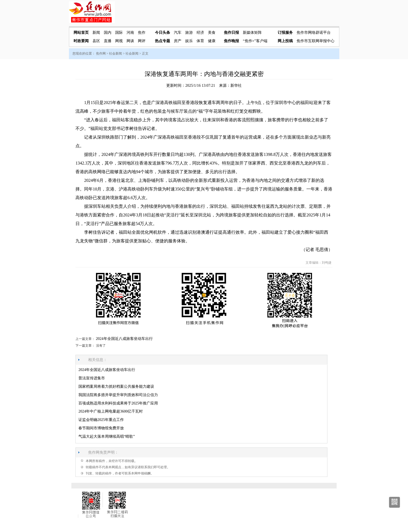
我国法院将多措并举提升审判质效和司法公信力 (118, 395)
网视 (119, 41)
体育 (200, 41)
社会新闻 (115, 53)
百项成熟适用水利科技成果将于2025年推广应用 (118, 403)
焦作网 (101, 53)
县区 (96, 41)
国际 (119, 33)
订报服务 (285, 33)
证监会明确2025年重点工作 (101, 420)
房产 (178, 41)
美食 (212, 33)
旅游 (189, 33)
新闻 (96, 33)
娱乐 (189, 41)
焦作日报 (231, 33)
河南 (130, 33)
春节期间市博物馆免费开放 (101, 428)
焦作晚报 (231, 41)
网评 (142, 41)
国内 (108, 33)
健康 (212, 41)
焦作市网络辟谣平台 (314, 33)
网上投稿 (285, 41)
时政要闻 (81, 41)
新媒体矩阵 (252, 33)
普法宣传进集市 (92, 378)
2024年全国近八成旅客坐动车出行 (124, 339)
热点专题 (162, 41)
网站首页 (81, 33)
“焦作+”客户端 (255, 41)
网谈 (130, 41)
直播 (108, 41)
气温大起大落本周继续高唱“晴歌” (107, 436)
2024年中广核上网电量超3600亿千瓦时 (111, 411)
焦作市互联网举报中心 (316, 41)
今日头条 (162, 33)
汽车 (178, 33)
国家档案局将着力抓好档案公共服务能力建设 (116, 387)
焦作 (142, 33)
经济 (200, 33)
